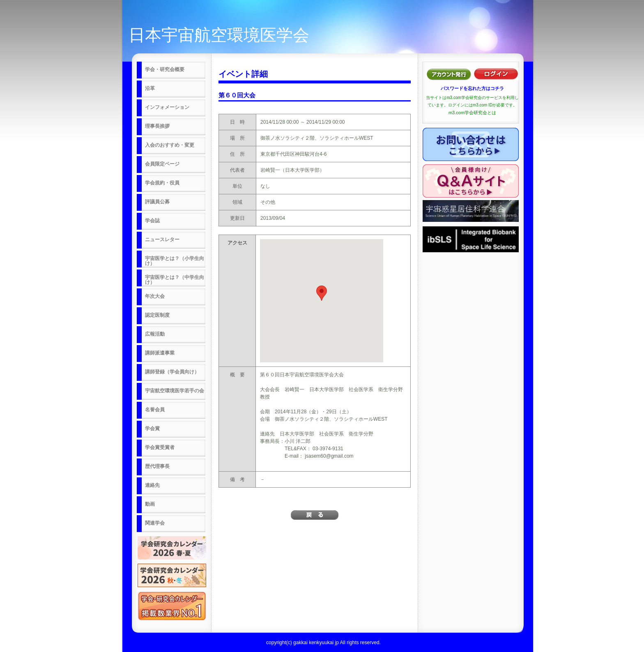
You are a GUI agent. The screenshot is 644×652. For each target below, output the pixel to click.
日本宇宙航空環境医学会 (219, 35)
